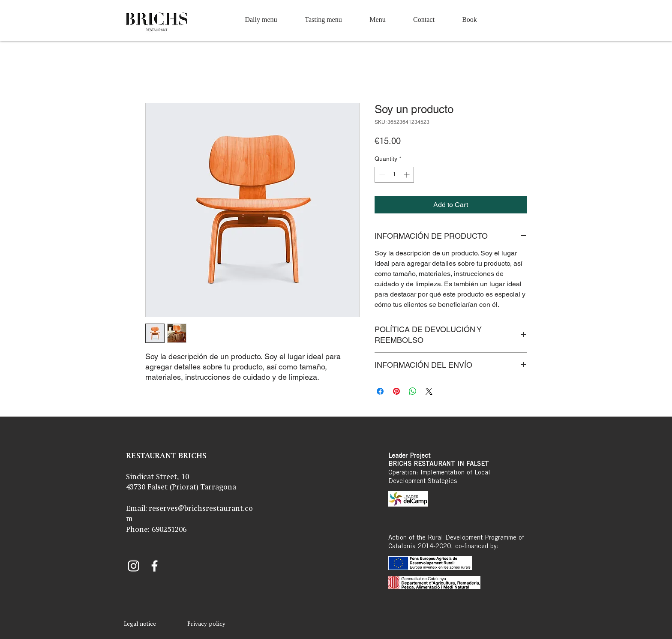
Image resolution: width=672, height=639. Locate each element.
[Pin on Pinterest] (396, 391)
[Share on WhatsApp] (413, 391)
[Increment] (407, 175)
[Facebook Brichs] (154, 566)
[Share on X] (429, 391)
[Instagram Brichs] (133, 566)
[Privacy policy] (206, 625)
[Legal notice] (140, 625)
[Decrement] (381, 175)
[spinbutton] (394, 175)
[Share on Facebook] (380, 391)
